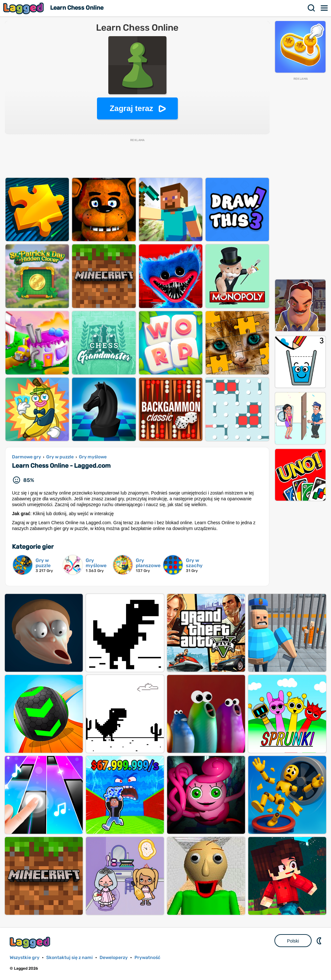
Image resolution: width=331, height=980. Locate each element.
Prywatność (147, 958)
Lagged (24, 8)
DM (320, 941)
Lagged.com (31, 942)
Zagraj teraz (131, 108)
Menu (325, 8)
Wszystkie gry (25, 958)
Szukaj (312, 8)
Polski (293, 941)
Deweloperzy (114, 958)
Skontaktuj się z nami (69, 958)
